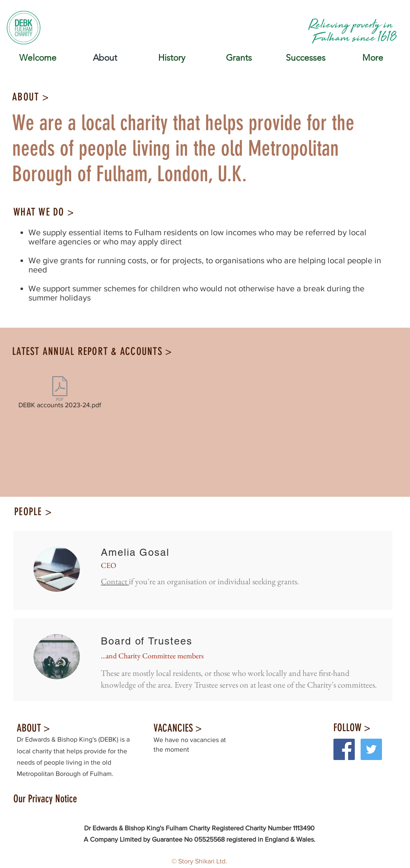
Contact (115, 581)
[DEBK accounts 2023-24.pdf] (60, 394)
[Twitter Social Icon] (371, 749)
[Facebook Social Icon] (344, 749)
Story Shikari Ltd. (203, 861)
